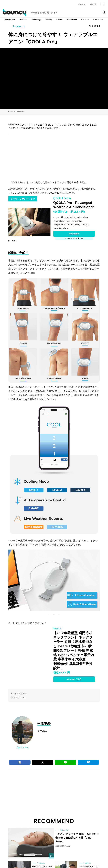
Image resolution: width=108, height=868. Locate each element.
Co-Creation (98, 20)
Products (23, 20)
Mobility (49, 20)
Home (11, 112)
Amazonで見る (74, 679)
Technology (36, 20)
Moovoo (81, 4)
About (93, 4)
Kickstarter (74, 234)
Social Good (72, 20)
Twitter (44, 731)
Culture (59, 20)
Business (85, 20)
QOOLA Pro (20, 694)
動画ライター (10, 20)
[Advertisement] (54, 157)
